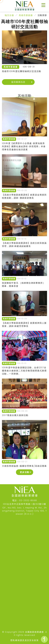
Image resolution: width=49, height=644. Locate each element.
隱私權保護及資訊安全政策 (25, 640)
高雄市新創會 (26, 15)
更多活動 (25, 472)
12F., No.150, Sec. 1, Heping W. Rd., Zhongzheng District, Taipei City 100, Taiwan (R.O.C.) (24, 511)
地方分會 (9, 15)
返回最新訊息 (18, 82)
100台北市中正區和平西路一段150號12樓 (24, 504)
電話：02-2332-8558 (24, 500)
